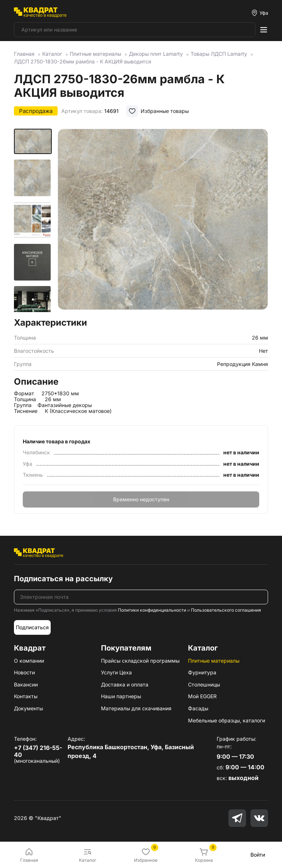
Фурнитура (202, 672)
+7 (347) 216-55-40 (38, 751)
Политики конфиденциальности (152, 610)
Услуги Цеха (116, 672)
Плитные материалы (214, 661)
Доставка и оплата (125, 684)
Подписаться (32, 627)
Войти (258, 855)
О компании (29, 661)
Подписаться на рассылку (63, 579)
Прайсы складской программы (140, 661)
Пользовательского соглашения (226, 610)
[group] (163, 221)
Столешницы (204, 684)
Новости (24, 672)
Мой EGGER (202, 696)
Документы (28, 708)
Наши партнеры (121, 696)
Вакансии (26, 684)
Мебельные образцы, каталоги (227, 720)
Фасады (198, 708)
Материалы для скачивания (136, 708)
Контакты (26, 696)
